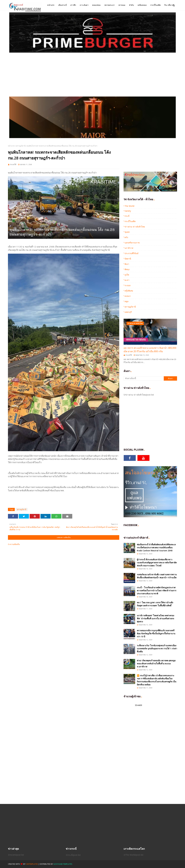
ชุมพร (127, 232)
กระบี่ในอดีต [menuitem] (155, 5)
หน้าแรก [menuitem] (51, 5)
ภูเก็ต (127, 275)
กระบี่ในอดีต (130, 221)
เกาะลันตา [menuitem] (84, 5)
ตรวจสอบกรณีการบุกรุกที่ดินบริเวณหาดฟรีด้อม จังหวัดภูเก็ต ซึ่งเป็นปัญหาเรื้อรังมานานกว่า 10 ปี (156, 633)
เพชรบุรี (128, 312)
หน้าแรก (11, 146)
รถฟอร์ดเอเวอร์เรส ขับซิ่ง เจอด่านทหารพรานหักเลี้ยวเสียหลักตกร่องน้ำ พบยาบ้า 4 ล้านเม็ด (157, 576)
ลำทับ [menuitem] (131, 5)
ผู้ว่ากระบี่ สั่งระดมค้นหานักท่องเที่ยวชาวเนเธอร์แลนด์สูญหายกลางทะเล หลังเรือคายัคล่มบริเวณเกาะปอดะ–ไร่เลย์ (157, 562)
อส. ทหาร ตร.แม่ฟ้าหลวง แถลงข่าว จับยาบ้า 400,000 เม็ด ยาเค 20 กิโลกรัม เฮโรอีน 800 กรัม (150, 350)
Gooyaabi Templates (63, 864)
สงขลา (128, 296)
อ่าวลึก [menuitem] (73, 5)
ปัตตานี (128, 259)
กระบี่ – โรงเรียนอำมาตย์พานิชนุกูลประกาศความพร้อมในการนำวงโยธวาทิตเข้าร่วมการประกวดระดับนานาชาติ (157, 590)
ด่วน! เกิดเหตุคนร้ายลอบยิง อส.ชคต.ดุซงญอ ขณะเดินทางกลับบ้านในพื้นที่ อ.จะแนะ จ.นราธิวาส (156, 663)
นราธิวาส (129, 248)
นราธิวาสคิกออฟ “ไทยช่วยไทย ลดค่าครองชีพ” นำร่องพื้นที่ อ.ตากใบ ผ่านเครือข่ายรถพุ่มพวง (156, 618)
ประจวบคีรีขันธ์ (132, 253)
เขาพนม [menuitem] (122, 5)
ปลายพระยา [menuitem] (109, 5)
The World (129, 206)
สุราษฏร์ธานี (21, 146)
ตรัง (126, 237)
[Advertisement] (92, 75)
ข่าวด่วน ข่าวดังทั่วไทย (135, 227)
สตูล (127, 301)
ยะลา (127, 280)
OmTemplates (32, 864)
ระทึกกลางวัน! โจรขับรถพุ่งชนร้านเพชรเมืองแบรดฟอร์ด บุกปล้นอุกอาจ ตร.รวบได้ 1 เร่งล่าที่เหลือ (157, 648)
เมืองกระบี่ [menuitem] (63, 5)
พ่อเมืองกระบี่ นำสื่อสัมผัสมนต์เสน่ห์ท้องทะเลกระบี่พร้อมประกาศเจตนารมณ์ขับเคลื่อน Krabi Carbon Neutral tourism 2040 (156, 547)
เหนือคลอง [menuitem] (142, 5)
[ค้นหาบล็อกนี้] (144, 378)
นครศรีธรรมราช (132, 243)
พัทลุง (127, 269)
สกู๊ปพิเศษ (129, 291)
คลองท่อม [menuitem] (96, 5)
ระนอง (128, 285)
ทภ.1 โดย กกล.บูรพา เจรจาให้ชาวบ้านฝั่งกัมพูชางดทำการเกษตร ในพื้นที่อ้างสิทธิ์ (155, 604)
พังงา (127, 264)
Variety (128, 211)
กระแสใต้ (13, 164)
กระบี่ (127, 216)
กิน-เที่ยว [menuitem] (168, 5)
